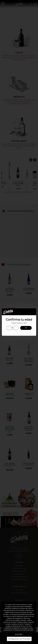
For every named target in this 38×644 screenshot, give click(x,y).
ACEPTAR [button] (19, 635)
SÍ (26, 328)
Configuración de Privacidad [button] (19, 639)
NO (13, 328)
